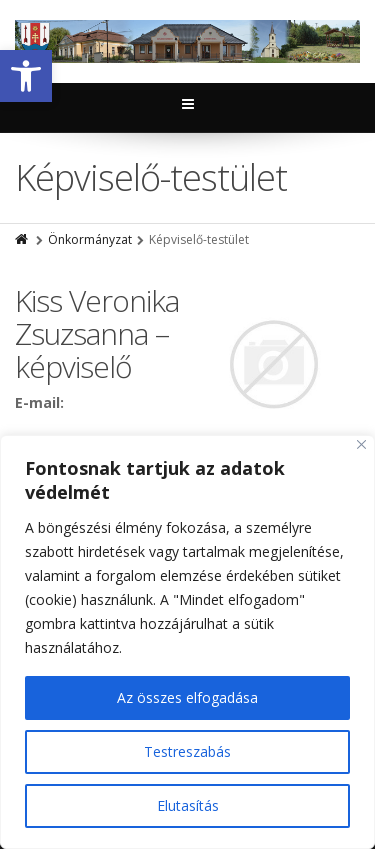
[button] (26, 76)
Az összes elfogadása (187, 697)
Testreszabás (187, 751)
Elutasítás (188, 805)
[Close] (361, 444)
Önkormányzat (90, 239)
